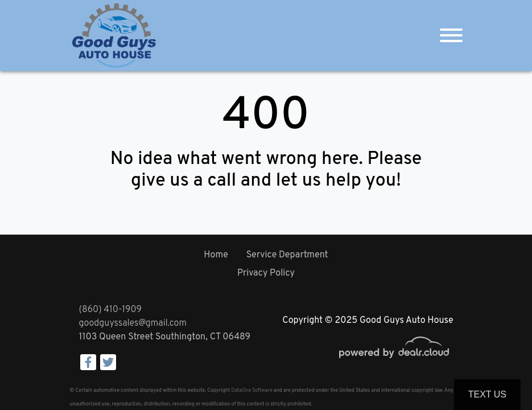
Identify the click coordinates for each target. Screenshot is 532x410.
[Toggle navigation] (451, 36)
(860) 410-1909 (110, 310)
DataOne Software (251, 390)
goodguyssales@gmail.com (133, 323)
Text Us (487, 394)
